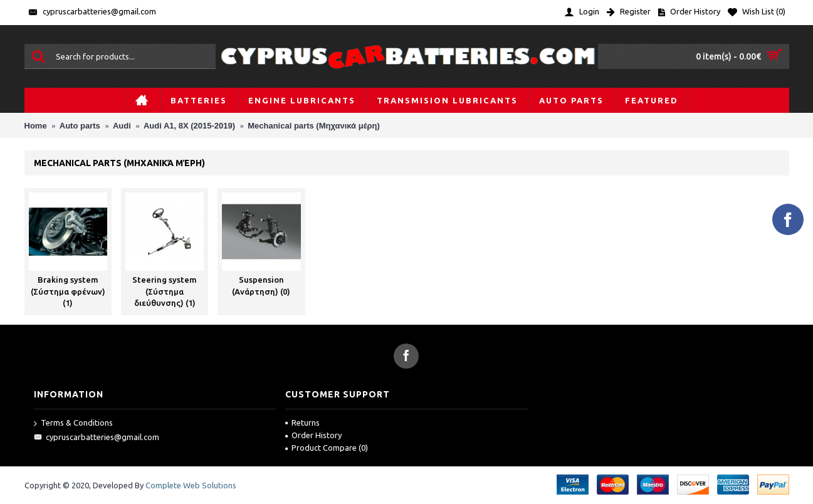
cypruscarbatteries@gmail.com (97, 438)
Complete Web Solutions (191, 485)
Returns (302, 423)
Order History (313, 435)
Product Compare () (327, 448)
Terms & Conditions (73, 423)
